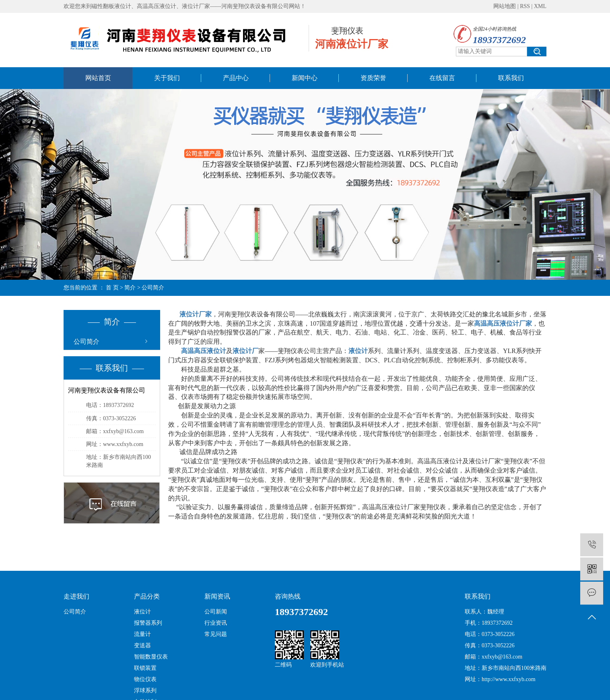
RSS (525, 6)
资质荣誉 (373, 78)
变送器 (142, 645)
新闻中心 (305, 78)
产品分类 (147, 596)
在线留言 (442, 78)
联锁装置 (145, 668)
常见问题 (216, 634)
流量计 (142, 634)
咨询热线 (288, 596)
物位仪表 (145, 679)
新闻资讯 (217, 596)
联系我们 (511, 78)
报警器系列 (148, 623)
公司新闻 (216, 612)
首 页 (112, 288)
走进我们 (76, 596)
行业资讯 (216, 623)
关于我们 (167, 78)
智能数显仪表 (151, 657)
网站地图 (505, 6)
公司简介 (87, 342)
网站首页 (98, 78)
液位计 (142, 612)
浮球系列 (145, 691)
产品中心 (236, 78)
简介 (130, 288)
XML (540, 6)
